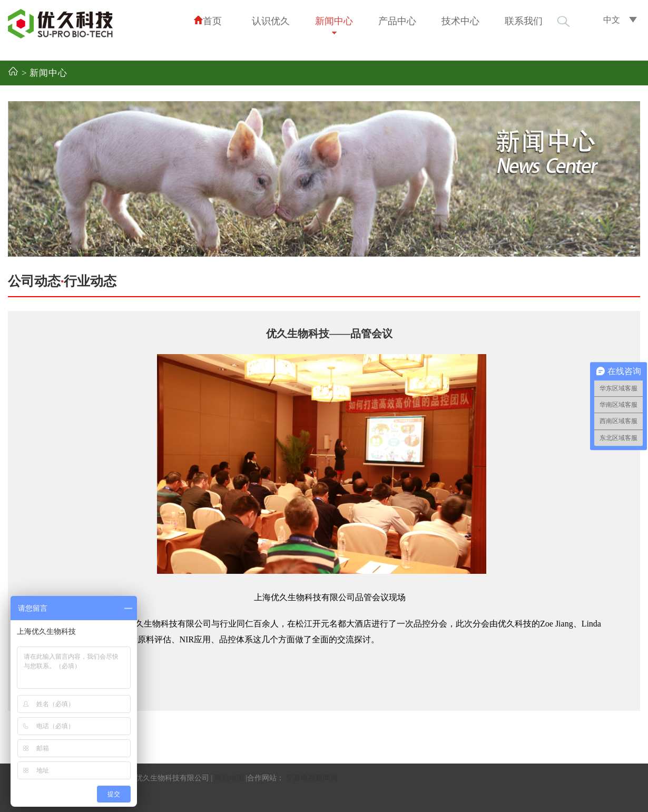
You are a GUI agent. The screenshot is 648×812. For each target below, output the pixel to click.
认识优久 (271, 21)
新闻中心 (334, 21)
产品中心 (397, 21)
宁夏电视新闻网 (312, 778)
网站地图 (229, 778)
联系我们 (524, 21)
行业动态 (90, 281)
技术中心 (460, 21)
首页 (208, 21)
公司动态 (34, 281)
